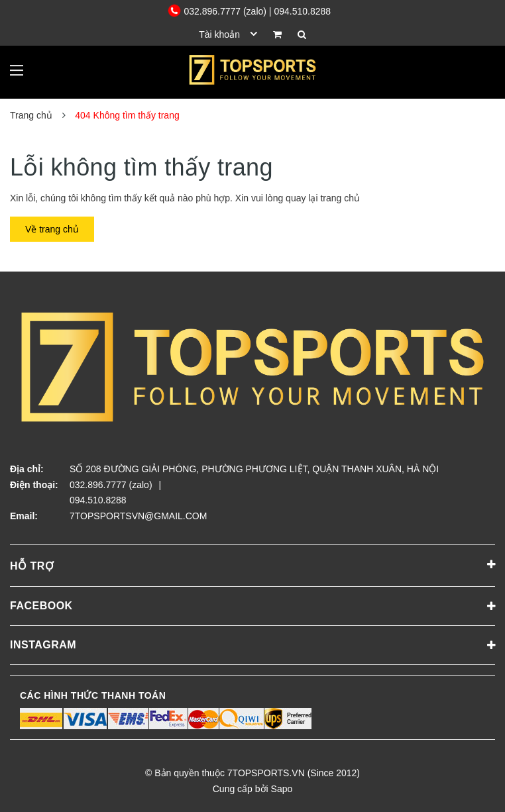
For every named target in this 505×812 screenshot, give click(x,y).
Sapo (282, 789)
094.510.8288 (98, 500)
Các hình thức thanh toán (93, 695)
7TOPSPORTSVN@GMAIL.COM (138, 516)
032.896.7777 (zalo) (218, 11)
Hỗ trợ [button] (252, 565)
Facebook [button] (252, 607)
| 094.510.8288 (300, 11)
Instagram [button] (252, 646)
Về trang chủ (52, 229)
